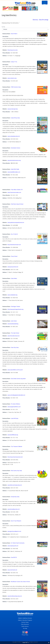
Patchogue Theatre (16, 306)
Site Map (25, 628)
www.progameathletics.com (14, 407)
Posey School (14, 256)
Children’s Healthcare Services (25, 618)
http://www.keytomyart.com (14, 245)
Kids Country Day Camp (16, 471)
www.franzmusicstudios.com (14, 192)
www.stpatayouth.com (13, 546)
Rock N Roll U (14, 34)
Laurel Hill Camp (15, 418)
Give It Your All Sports (16, 521)
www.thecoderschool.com (13, 336)
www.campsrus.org (12, 78)
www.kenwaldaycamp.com (14, 509)
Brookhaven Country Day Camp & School (20, 582)
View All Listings (44, 20)
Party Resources (25, 624)
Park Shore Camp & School (17, 204)
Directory (35, 20)
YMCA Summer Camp (16, 87)
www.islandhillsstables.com (14, 172)
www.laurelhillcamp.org (13, 435)
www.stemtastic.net (12, 570)
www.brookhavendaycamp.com (15, 596)
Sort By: (3, 27)
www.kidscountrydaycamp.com (15, 485)
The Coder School (15, 333)
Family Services (25, 626)
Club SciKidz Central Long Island (18, 379)
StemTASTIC (14, 557)
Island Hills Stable (15, 169)
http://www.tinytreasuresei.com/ (15, 457)
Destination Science (16, 148)
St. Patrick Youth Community (18, 543)
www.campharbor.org (12, 295)
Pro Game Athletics (16, 404)
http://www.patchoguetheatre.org (15, 309)
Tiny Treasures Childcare (17, 446)
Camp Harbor (14, 278)
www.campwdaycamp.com (14, 136)
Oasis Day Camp (15, 347)
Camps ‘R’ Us (14, 62)
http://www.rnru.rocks (13, 50)
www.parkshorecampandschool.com (16, 222)
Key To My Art (14, 234)
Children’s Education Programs (25, 620)
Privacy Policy (25, 635)
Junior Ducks (14, 321)
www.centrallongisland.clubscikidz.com (16, 395)
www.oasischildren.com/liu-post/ (15, 370)
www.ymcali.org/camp (13, 109)
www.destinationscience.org (14, 160)
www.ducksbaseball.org (13, 324)
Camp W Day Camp (15, 118)
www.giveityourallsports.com (14, 531)
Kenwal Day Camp (15, 497)
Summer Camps (25, 622)
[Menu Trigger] (45, 3)
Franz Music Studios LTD (17, 190)
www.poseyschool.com (13, 267)
